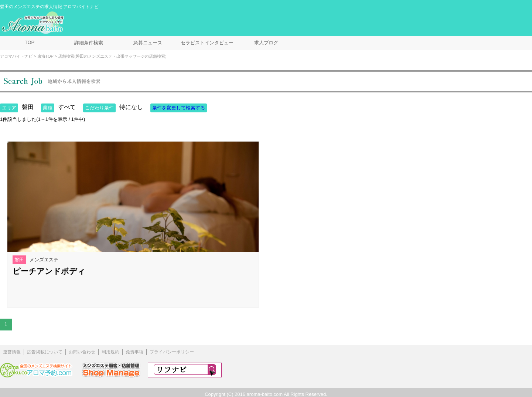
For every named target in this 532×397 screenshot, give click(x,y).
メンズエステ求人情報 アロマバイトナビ (34, 23)
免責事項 (134, 352)
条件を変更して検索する (179, 108)
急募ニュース (148, 43)
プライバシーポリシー (172, 352)
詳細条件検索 (89, 43)
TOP (30, 42)
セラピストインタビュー (207, 43)
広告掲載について (45, 352)
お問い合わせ (82, 352)
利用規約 (110, 352)
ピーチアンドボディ (49, 271)
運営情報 (12, 352)
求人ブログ (266, 43)
